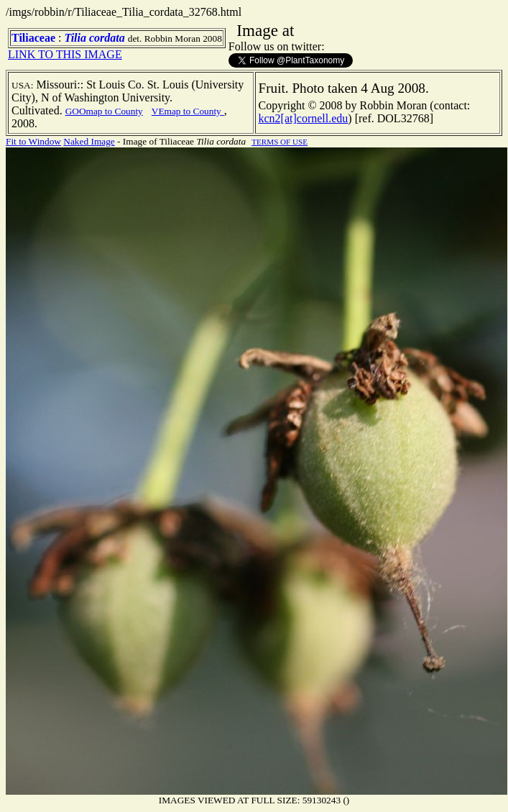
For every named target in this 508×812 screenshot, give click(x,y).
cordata (107, 38)
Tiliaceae (33, 38)
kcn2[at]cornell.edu (304, 118)
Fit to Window (33, 141)
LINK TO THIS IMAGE (65, 54)
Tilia (75, 38)
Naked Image (89, 141)
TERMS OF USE (280, 142)
